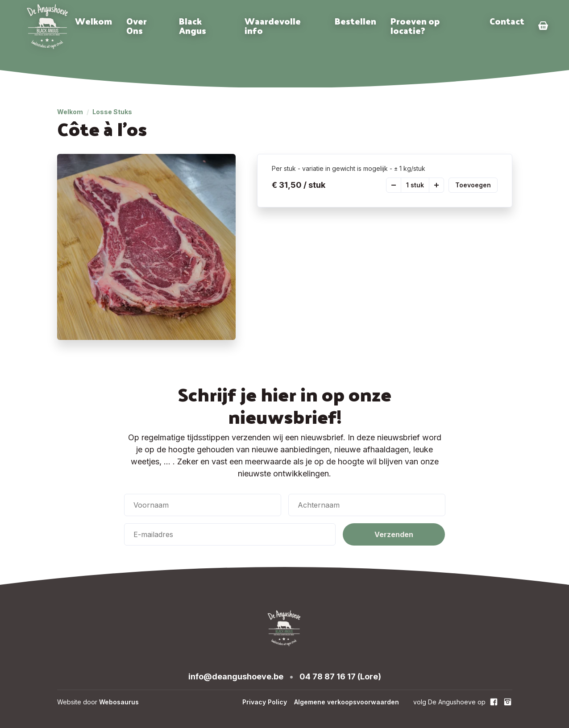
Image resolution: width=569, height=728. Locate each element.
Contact (507, 21)
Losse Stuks (112, 112)
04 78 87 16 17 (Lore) (340, 676)
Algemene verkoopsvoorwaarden (347, 702)
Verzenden (394, 534)
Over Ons (137, 26)
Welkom (93, 21)
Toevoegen (473, 185)
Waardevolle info (273, 26)
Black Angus (193, 26)
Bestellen (355, 21)
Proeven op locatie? (415, 26)
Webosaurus (119, 702)
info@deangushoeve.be (236, 676)
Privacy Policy (265, 702)
